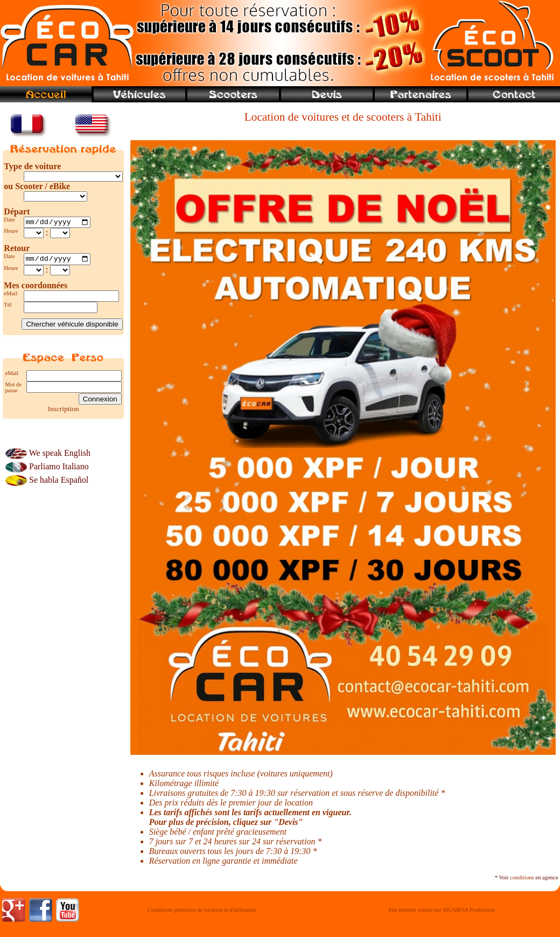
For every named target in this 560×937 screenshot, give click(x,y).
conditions (522, 877)
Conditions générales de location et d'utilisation (202, 910)
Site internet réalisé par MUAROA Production (441, 910)
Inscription (64, 411)
